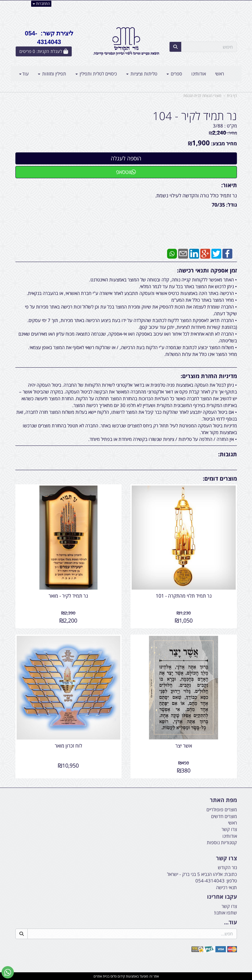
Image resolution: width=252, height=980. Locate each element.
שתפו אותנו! (226, 912)
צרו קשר (229, 906)
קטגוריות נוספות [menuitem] (222, 842)
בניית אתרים (102, 976)
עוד (24, 74)
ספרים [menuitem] (174, 74)
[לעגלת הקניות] (44, 51)
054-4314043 (210, 880)
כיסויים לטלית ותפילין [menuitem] (96, 74)
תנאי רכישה (226, 887)
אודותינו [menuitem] (199, 74)
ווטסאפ (126, 172)
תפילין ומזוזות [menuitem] (52, 74)
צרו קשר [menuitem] (229, 829)
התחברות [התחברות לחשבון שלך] (41, 4)
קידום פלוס (117, 976)
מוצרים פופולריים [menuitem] (222, 809)
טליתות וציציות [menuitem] (142, 74)
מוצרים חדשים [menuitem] (224, 816)
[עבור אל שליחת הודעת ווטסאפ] (8, 972)
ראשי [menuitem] (220, 74)
